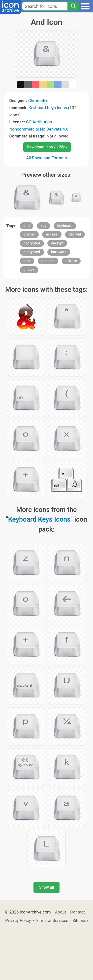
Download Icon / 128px (47, 147)
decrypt (75, 234)
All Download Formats (46, 158)
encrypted (32, 252)
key (44, 226)
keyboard (65, 226)
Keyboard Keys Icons (48, 108)
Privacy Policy (18, 920)
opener (29, 234)
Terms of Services (52, 920)
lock (27, 261)
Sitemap (80, 920)
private (71, 261)
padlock (48, 261)
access (52, 234)
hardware (59, 252)
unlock (29, 270)
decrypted (32, 243)
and (27, 226)
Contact (77, 912)
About (61, 912)
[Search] (73, 6)
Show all (46, 887)
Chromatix (38, 101)
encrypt (57, 243)
